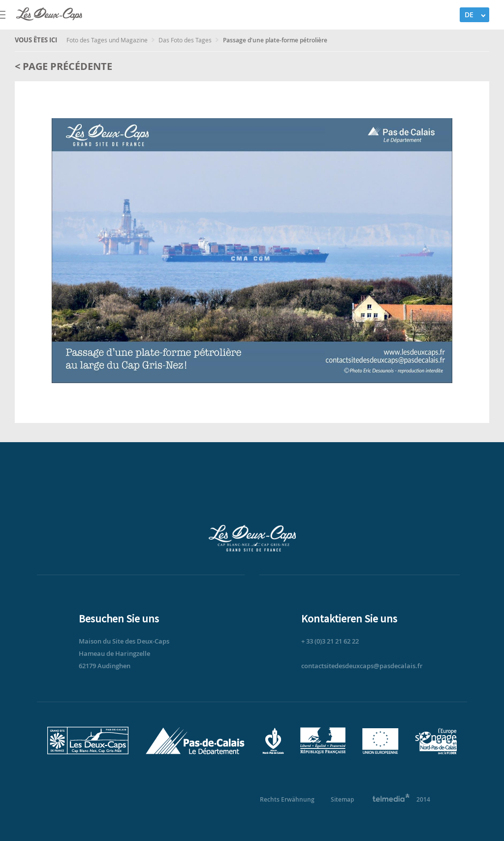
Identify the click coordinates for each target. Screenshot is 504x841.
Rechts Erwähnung (287, 799)
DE (469, 15)
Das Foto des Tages (186, 40)
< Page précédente (63, 66)
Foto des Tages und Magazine (108, 40)
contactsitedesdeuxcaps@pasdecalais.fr (362, 666)
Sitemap (342, 799)
